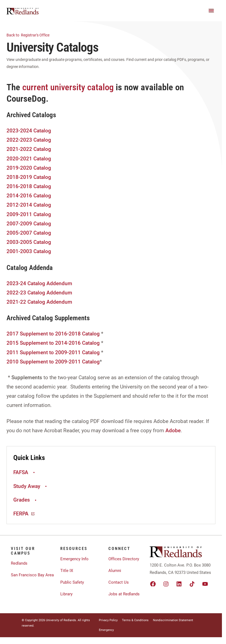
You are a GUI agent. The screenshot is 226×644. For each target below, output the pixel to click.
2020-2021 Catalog (29, 159)
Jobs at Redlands (124, 594)
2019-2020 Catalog (29, 168)
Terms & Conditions (135, 620)
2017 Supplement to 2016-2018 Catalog (53, 334)
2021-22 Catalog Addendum (39, 302)
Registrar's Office (31, 35)
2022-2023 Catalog (29, 140)
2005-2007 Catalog (29, 233)
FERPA (24, 514)
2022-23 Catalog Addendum (39, 293)
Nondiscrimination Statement (173, 620)
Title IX (67, 571)
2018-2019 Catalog (29, 177)
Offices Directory (124, 559)
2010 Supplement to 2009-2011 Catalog (53, 362)
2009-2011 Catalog (29, 214)
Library (66, 594)
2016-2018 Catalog (29, 186)
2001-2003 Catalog (29, 251)
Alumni (115, 571)
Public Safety (72, 582)
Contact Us (119, 582)
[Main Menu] (211, 11)
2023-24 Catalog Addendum (39, 283)
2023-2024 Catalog (29, 131)
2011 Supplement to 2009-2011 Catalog (54, 352)
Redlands (19, 563)
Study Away (31, 486)
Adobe (173, 430)
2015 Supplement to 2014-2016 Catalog (54, 343)
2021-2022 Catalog (29, 149)
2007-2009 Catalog (29, 224)
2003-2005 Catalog (29, 242)
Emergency (106, 630)
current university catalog (68, 87)
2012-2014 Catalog (29, 205)
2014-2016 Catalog (29, 196)
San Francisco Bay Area (32, 575)
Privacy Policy (108, 620)
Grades (26, 500)
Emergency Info (74, 559)
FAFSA (25, 472)
